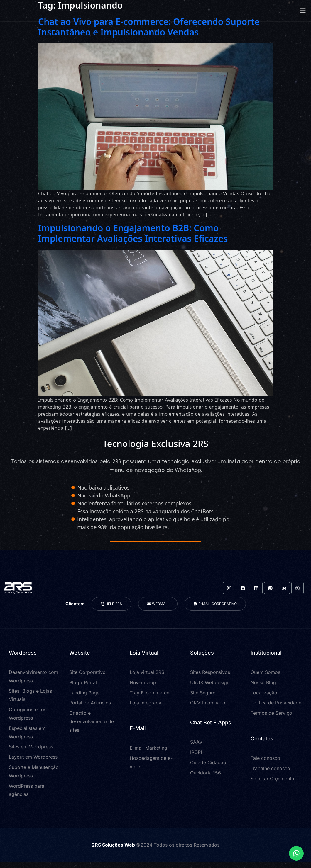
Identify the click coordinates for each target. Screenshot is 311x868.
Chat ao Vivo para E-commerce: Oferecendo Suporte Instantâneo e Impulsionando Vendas (149, 27)
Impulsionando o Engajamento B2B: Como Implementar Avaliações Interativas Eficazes (133, 233)
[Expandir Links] (296, 853)
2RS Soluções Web (114, 845)
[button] (303, 11)
